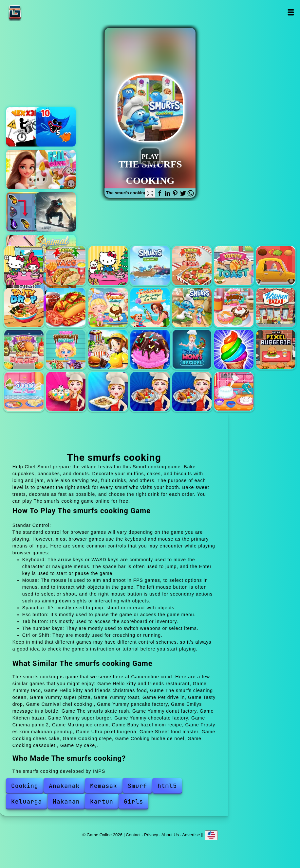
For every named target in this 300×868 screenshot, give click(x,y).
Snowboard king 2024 (56, 212)
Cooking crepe (108, 391)
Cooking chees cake (66, 391)
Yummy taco (66, 266)
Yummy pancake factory (108, 307)
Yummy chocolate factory (66, 349)
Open (291, 12)
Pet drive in (276, 266)
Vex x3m (26, 127)
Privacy (151, 834)
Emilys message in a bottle (150, 307)
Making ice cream (150, 349)
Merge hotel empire (26, 169)
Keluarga (27, 801)
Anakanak (64, 786)
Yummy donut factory (234, 307)
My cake (234, 391)
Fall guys (56, 169)
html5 (167, 786)
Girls (133, 801)
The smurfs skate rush (192, 307)
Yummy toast (234, 266)
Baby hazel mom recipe (192, 349)
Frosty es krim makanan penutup (234, 349)
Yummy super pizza (192, 266)
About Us (170, 834)
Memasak (104, 786)
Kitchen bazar (276, 307)
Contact (133, 834)
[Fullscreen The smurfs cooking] (150, 193)
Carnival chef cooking (66, 307)
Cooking (25, 786)
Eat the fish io (56, 127)
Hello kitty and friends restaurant (24, 266)
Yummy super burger (24, 349)
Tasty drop (24, 307)
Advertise (191, 834)
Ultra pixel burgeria (276, 349)
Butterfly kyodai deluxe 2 (26, 212)
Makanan (66, 801)
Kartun (102, 801)
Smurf (137, 786)
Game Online (35, 12)
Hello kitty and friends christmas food (108, 266)
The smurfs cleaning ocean (150, 266)
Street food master (24, 391)
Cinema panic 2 (108, 349)
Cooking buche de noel (150, 391)
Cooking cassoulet (192, 391)
